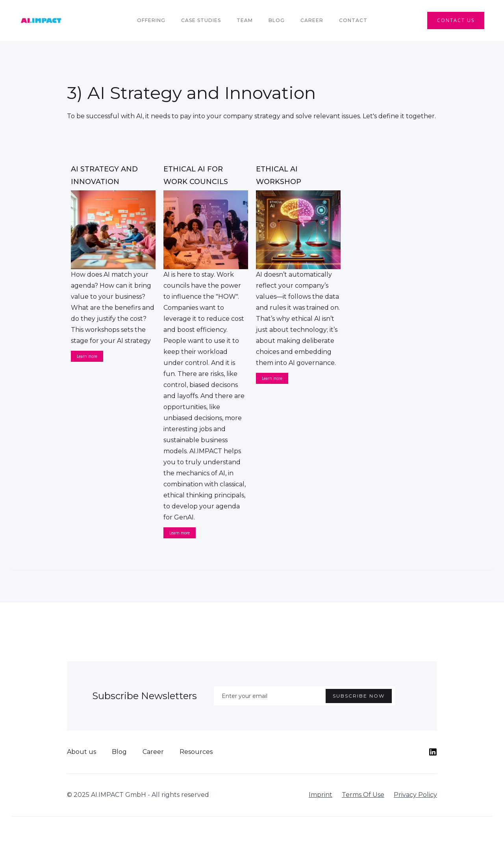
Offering (151, 20)
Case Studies (201, 20)
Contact (353, 20)
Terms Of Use (363, 795)
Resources (196, 752)
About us (82, 752)
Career (312, 20)
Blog (277, 20)
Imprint (321, 795)
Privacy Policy (415, 795)
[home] (41, 20)
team (245, 20)
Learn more (87, 356)
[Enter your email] (304, 696)
